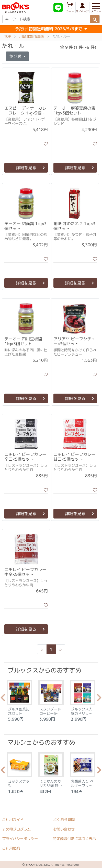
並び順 (16, 56)
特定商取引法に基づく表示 (74, 839)
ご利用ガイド (13, 820)
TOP (8, 36)
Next (99, 699)
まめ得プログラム (16, 829)
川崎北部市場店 (32, 36)
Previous (3, 699)
